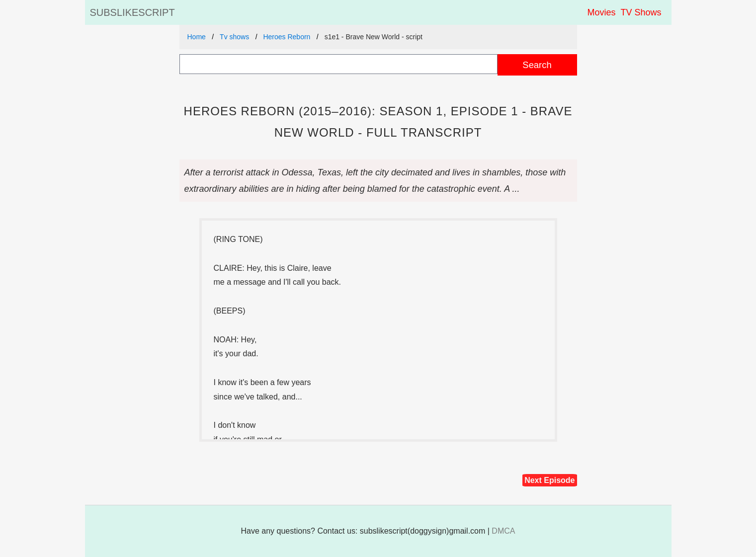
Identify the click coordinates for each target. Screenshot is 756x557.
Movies (601, 12)
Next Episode (549, 480)
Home (197, 37)
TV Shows (641, 12)
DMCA (503, 531)
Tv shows (234, 37)
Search (537, 65)
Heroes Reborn (287, 37)
